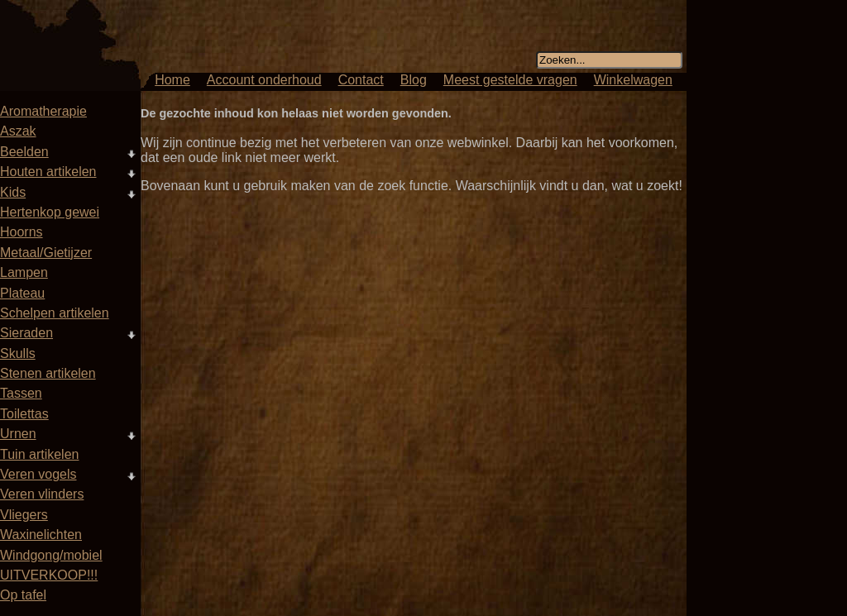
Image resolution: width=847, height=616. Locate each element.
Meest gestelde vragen (510, 80)
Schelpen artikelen (55, 313)
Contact (361, 80)
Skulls (18, 353)
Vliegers (24, 515)
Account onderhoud (264, 80)
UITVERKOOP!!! (49, 575)
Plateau (22, 293)
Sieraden (26, 333)
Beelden (24, 152)
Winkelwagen (633, 80)
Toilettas (24, 414)
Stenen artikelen (48, 373)
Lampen (24, 272)
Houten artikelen (48, 172)
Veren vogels (38, 474)
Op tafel (23, 595)
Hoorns (22, 232)
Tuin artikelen (39, 454)
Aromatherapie (43, 111)
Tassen (21, 393)
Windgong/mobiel (51, 555)
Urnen (18, 434)
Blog (414, 80)
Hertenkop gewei (50, 212)
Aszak (18, 131)
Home (172, 80)
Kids (13, 192)
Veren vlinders (42, 494)
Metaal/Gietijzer (46, 253)
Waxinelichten (41, 535)
